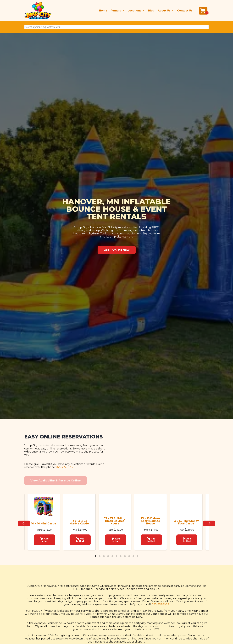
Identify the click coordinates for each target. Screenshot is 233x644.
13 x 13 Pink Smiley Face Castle (186, 522)
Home (103, 11)
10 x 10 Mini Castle (44, 524)
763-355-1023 (64, 492)
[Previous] (24, 523)
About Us (166, 11)
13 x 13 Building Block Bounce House (115, 521)
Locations (136, 11)
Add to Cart (44, 540)
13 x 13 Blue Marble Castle (79, 522)
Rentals (117, 11)
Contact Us (185, 11)
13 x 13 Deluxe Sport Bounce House (150, 521)
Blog (151, 11)
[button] (117, 250)
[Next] (209, 523)
